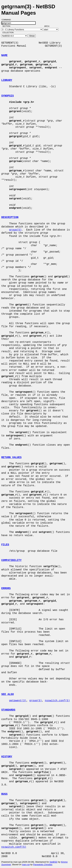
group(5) (15, 230)
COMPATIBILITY (11, 560)
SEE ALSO (8, 694)
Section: (7, 26)
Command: (7, 20)
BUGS (4, 794)
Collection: (8, 32)
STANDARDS (8, 710)
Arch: (48, 26)
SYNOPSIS (8, 96)
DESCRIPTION (10, 217)
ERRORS (6, 588)
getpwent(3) (18, 701)
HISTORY (7, 757)
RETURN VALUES (11, 457)
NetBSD (54, 862)
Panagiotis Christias (43, 865)
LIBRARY (7, 80)
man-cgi (26, 865)
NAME (4, 55)
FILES (5, 545)
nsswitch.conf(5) (57, 701)
